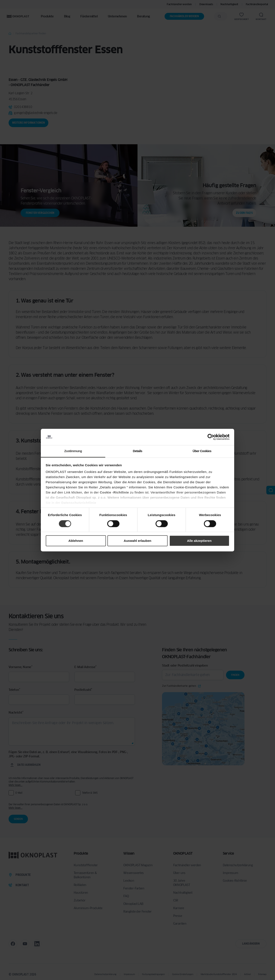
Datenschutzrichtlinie (79, 503)
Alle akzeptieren (199, 541)
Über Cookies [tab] (202, 451)
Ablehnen (76, 541)
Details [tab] (137, 451)
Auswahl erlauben (137, 541)
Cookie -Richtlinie (114, 493)
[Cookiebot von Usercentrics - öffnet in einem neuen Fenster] (211, 437)
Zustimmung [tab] (73, 451)
